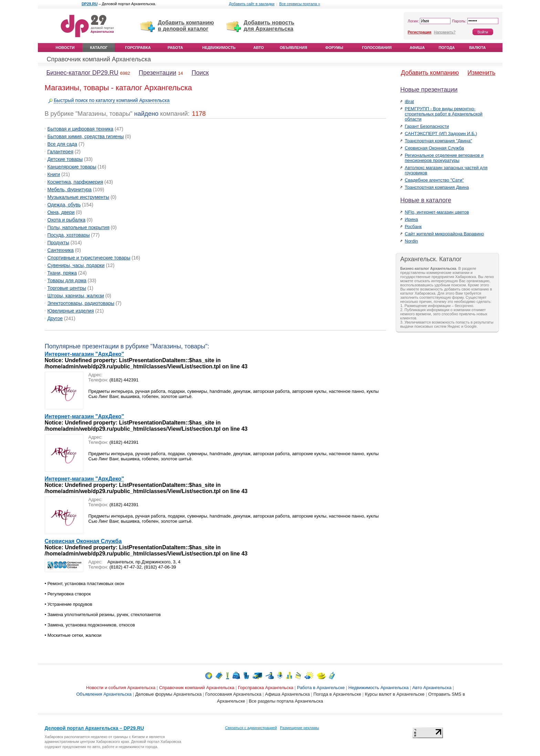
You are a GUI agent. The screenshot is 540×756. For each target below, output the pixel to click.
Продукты (58, 243)
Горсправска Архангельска (266, 688)
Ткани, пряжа (62, 273)
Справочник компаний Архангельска (99, 59)
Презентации (158, 73)
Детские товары (65, 159)
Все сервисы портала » (300, 4)
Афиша (417, 48)
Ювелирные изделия (71, 311)
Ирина (411, 219)
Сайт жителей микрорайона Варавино (444, 234)
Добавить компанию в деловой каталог (186, 26)
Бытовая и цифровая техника (81, 129)
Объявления (293, 48)
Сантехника (61, 250)
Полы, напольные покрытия (79, 227)
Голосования (377, 48)
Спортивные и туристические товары (89, 258)
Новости (65, 48)
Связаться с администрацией (251, 728)
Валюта (477, 48)
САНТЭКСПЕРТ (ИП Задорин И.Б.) (441, 134)
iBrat (409, 101)
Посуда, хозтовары (69, 235)
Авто (259, 48)
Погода (447, 48)
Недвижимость (219, 48)
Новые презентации (429, 90)
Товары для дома (67, 280)
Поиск (200, 73)
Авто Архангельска (432, 688)
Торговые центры (67, 288)
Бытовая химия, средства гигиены (86, 136)
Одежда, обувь (64, 205)
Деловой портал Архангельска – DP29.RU (94, 728)
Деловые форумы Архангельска (169, 694)
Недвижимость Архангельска (379, 688)
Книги (54, 174)
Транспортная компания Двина (437, 187)
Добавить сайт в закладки (251, 4)
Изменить (481, 73)
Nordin (411, 241)
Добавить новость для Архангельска (269, 26)
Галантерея (60, 152)
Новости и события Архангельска (121, 688)
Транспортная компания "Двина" (438, 141)
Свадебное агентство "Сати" (434, 180)
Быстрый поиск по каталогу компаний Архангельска (112, 100)
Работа (175, 48)
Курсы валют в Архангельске (394, 694)
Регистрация (420, 32)
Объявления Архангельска (104, 694)
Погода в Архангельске (337, 694)
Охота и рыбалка (66, 220)
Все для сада (63, 144)
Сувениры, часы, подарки (76, 265)
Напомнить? (445, 32)
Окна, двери (61, 212)
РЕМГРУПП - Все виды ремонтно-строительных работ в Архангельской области (444, 114)
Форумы (334, 48)
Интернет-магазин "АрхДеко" (85, 354)
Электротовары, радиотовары (81, 303)
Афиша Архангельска (288, 694)
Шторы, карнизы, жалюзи (76, 296)
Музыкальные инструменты (79, 197)
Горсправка (138, 48)
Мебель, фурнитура (70, 190)
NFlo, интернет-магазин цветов (437, 212)
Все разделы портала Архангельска (286, 701)
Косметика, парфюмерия (75, 182)
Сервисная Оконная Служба (83, 541)
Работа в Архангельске (321, 688)
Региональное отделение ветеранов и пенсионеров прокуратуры (444, 158)
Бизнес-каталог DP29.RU (82, 73)
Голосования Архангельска (233, 694)
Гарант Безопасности (427, 126)
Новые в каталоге (426, 200)
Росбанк (413, 227)
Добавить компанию (430, 73)
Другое (55, 318)
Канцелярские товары (72, 167)
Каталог (99, 48)
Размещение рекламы (299, 728)
